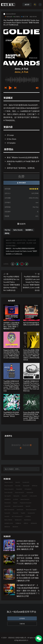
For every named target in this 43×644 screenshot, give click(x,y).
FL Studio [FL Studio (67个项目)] (28, 489)
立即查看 (22, 618)
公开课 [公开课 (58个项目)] (28, 516)
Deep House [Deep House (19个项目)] (9, 486)
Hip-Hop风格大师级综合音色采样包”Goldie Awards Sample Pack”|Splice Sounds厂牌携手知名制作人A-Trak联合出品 (21, 251)
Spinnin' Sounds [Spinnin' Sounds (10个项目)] (18, 506)
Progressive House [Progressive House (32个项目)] (26, 503)
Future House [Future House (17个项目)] (19, 492)
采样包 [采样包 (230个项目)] (34, 523)
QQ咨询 (21, 224)
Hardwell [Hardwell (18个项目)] (30, 492)
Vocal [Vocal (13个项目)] (7, 516)
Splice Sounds (18, 230)
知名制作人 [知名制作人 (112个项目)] (9, 523)
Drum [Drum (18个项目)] (18, 486)
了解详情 (22, 624)
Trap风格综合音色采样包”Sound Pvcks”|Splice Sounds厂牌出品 (11, 414)
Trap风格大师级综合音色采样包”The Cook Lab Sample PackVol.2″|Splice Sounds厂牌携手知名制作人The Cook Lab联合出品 (31, 386)
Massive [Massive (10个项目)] (8, 503)
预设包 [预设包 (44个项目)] (15, 527)
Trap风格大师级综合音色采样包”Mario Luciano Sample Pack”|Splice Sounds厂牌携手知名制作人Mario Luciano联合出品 (11, 386)
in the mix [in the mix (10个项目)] (33, 496)
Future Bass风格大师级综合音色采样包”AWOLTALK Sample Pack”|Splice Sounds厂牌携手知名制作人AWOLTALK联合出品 (31, 355)
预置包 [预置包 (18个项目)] (7, 527)
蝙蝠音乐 (9, 248)
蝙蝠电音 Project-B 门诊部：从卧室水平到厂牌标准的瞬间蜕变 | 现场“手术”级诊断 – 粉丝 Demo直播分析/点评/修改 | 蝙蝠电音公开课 (28, 575)
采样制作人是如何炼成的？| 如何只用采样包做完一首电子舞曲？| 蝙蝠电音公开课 (11, 326)
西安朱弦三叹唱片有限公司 (17, 638)
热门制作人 (17, 17)
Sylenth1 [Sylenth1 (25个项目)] (20, 510)
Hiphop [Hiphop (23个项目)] (16, 496)
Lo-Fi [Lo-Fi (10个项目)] (15, 499)
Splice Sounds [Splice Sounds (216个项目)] (9, 510)
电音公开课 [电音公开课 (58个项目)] (8, 520)
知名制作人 (29, 230)
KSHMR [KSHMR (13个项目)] (7, 499)
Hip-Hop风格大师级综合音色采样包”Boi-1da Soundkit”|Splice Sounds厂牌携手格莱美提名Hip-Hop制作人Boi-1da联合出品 (12, 283)
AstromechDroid (9, 14)
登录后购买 (21, 183)
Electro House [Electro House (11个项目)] (9, 489)
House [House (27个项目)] (24, 496)
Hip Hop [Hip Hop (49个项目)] (8, 496)
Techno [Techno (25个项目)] (7, 513)
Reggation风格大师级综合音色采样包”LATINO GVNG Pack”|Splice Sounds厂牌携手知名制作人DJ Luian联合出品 (11, 354)
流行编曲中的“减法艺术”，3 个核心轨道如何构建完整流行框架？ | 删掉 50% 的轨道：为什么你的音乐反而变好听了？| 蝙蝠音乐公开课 (28, 591)
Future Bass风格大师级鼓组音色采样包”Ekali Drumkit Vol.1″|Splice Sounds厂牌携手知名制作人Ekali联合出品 (31, 416)
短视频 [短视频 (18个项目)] (18, 523)
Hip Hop (7, 230)
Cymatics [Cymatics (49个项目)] (26, 482)
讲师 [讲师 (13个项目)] (26, 523)
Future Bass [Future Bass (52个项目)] (8, 492)
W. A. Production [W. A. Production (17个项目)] (17, 516)
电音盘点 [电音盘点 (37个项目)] (18, 520)
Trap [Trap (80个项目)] (23, 513)
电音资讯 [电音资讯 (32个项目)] (27, 520)
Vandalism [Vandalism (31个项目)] (31, 513)
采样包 (7, 233)
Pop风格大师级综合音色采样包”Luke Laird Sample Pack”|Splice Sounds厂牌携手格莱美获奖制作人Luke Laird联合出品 (31, 283)
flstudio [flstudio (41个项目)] (19, 489)
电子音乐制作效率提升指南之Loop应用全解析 (31, 324)
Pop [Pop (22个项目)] (15, 503)
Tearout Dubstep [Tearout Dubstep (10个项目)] (31, 510)
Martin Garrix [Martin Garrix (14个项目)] (25, 499)
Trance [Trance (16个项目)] (15, 513)
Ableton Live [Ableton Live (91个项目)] (9, 482)
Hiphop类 (9, 17)
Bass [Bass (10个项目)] (18, 482)
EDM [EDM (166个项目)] (35, 486)
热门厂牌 (25, 17)
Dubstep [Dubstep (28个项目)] (26, 486)
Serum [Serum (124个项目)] (7, 506)
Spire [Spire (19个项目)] (28, 506)
